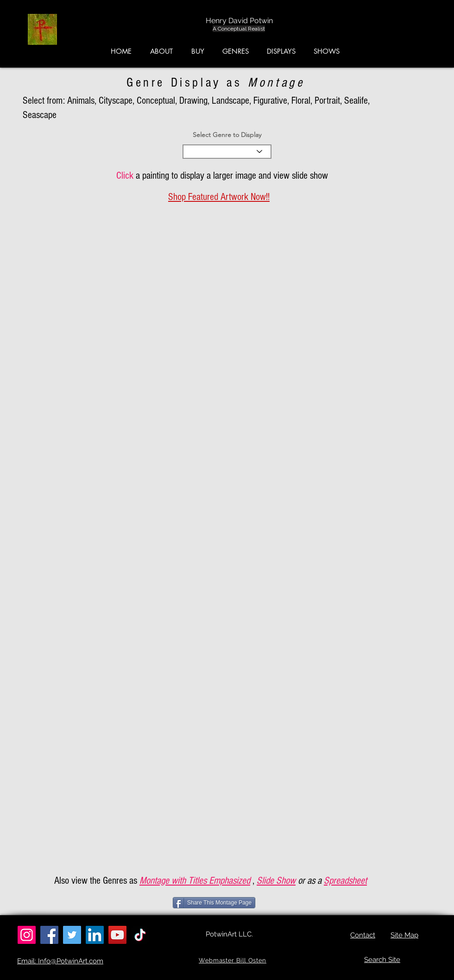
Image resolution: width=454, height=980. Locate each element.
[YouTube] (117, 935)
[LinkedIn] (95, 935)
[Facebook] (49, 935)
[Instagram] (27, 935)
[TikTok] (140, 935)
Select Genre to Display (227, 135)
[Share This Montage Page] (214, 903)
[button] (410, 32)
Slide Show (276, 881)
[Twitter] (72, 935)
